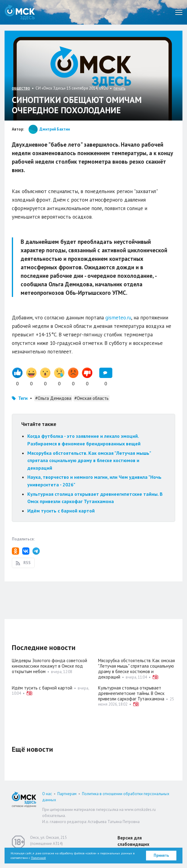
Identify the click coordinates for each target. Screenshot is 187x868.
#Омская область (92, 398)
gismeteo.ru (118, 318)
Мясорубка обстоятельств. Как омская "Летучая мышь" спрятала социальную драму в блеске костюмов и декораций (89, 460)
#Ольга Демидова (53, 398)
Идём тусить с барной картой (61, 511)
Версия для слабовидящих (133, 841)
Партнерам (67, 794)
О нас (47, 794)
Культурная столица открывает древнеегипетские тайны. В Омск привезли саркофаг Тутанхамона (131, 693)
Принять (161, 855)
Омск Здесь (20, 12)
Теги (23, 398)
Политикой (38, 858)
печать (119, 88)
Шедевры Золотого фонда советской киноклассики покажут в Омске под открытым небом (49, 666)
